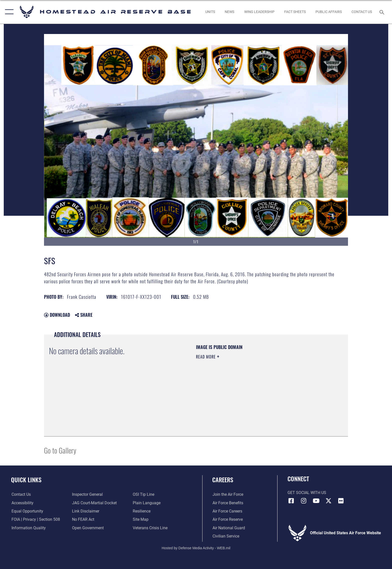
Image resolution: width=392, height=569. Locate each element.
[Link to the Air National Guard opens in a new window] (228, 528)
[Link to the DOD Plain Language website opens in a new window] (147, 503)
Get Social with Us (307, 493)
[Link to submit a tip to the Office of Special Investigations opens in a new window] (143, 494)
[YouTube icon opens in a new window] (316, 501)
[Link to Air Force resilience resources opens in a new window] (142, 511)
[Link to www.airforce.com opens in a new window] (228, 494)
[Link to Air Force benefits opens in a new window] (228, 503)
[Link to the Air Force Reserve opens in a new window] (227, 519)
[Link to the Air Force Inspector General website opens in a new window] (87, 494)
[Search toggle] (383, 12)
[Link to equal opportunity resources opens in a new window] (27, 511)
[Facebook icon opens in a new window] (291, 501)
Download (57, 315)
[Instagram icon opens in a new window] (303, 501)
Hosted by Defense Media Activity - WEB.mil (196, 548)
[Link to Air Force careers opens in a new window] (227, 511)
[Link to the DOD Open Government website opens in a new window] (88, 528)
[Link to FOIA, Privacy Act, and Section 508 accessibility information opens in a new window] (35, 519)
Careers (223, 480)
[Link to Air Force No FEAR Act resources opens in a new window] (83, 519)
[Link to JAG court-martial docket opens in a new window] (94, 503)
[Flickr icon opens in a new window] (341, 501)
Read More (206, 357)
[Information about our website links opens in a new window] (86, 511)
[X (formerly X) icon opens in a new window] (328, 501)
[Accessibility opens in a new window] (22, 503)
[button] (8, 12)
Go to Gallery (60, 450)
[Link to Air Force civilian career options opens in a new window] (226, 536)
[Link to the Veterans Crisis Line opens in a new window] (150, 528)
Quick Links (26, 480)
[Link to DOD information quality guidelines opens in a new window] (28, 528)
